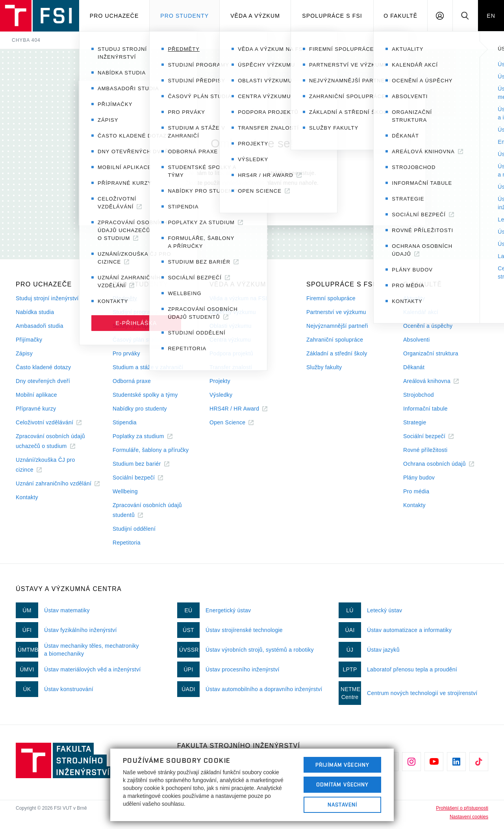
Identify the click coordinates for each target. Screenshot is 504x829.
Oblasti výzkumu (231, 326)
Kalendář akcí (421, 312)
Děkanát (414, 367)
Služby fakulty (324, 367)
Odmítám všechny (343, 784)
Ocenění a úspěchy (428, 326)
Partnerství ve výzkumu (336, 312)
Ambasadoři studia (40, 326)
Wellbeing (125, 491)
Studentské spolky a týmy (145, 395)
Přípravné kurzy (36, 409)
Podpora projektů (231, 353)
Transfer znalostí (231, 367)
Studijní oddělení (134, 529)
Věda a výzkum (255, 16)
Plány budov (419, 478)
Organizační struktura (431, 353)
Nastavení (342, 805)
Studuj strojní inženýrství (47, 298)
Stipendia (125, 422)
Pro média (416, 491)
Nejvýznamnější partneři (337, 326)
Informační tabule (425, 409)
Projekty (220, 381)
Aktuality (414, 298)
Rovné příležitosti (425, 450)
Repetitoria (127, 543)
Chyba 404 (26, 40)
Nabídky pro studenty (140, 409)
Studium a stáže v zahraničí (148, 367)
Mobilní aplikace (36, 395)
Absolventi (416, 340)
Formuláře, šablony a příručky (151, 450)
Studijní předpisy (134, 326)
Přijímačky (29, 340)
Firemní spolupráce (331, 298)
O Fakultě (400, 16)
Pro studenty (184, 16)
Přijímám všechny (342, 765)
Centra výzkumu (230, 340)
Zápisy (24, 353)
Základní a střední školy (337, 353)
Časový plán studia (137, 340)
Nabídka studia (35, 312)
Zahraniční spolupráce (335, 340)
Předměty (125, 298)
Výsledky (221, 395)
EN (491, 16)
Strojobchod (419, 395)
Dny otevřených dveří (43, 381)
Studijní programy (135, 312)
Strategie (415, 422)
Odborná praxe (132, 381)
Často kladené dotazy (43, 367)
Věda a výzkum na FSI (238, 298)
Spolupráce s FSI (332, 16)
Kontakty (27, 497)
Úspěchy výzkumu (233, 312)
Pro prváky (126, 353)
